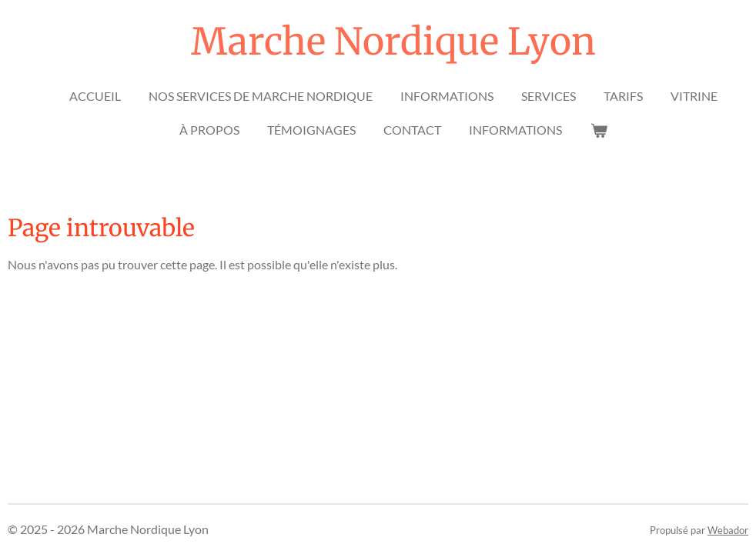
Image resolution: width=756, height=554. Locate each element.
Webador (728, 530)
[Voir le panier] (598, 130)
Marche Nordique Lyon (393, 42)
